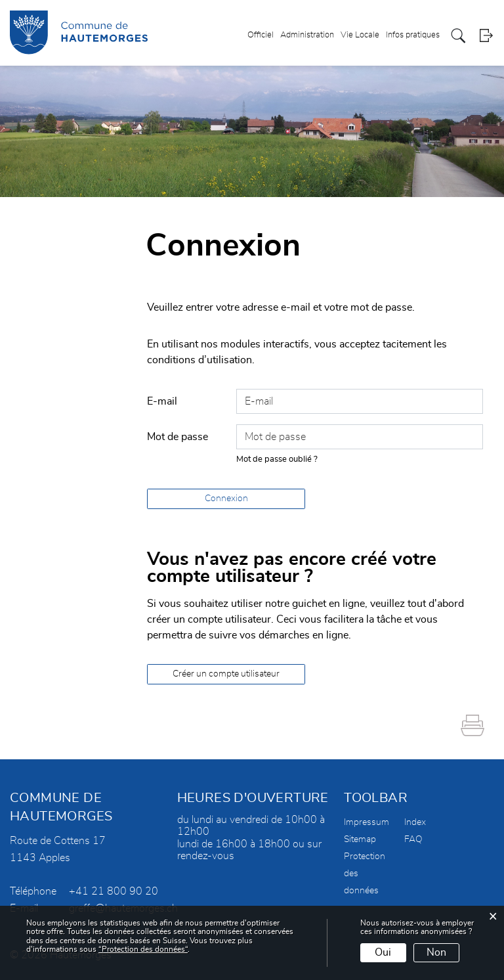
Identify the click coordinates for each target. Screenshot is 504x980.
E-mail (162, 401)
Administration (307, 35)
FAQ (413, 839)
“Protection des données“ (143, 949)
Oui (383, 952)
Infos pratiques (413, 35)
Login (486, 36)
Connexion (226, 499)
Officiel (261, 35)
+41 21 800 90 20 (114, 891)
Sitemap (360, 839)
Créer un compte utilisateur (226, 674)
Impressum (367, 822)
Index (415, 822)
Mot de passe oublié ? (277, 459)
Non (436, 952)
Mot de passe (178, 437)
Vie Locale (360, 35)
